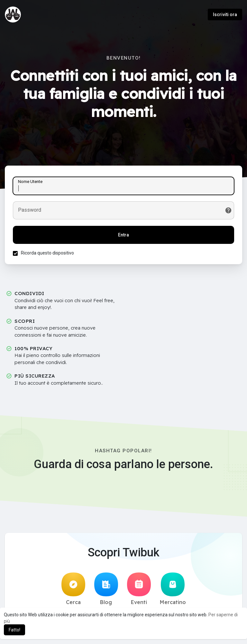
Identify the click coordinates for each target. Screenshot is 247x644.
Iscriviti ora (225, 14)
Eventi (139, 589)
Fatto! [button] (14, 630)
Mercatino (173, 589)
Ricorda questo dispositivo (47, 253)
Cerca (73, 589)
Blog (106, 589)
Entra (123, 235)
